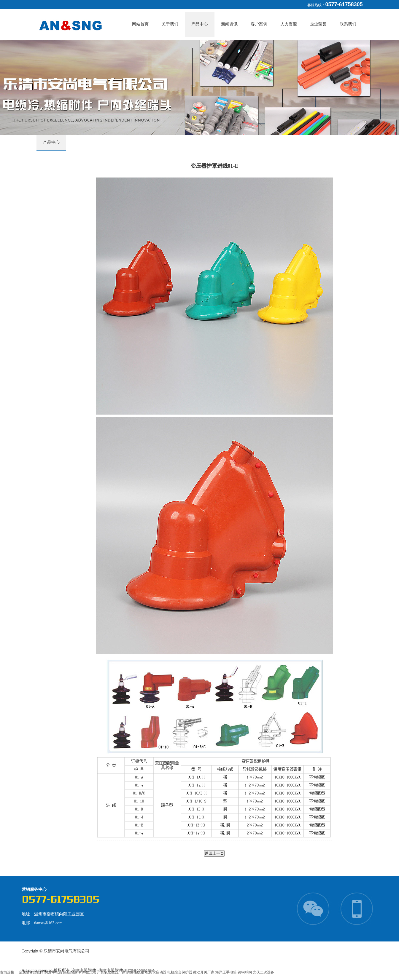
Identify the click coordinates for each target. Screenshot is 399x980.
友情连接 (7, 972)
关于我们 (170, 24)
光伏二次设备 (263, 972)
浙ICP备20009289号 (139, 971)
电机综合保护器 (180, 972)
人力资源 (289, 24)
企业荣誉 (318, 24)
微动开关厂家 (204, 972)
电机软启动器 (156, 972)
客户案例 (259, 24)
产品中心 (200, 24)
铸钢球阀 (245, 972)
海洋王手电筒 (226, 972)
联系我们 (348, 24)
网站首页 (140, 24)
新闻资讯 (229, 24)
